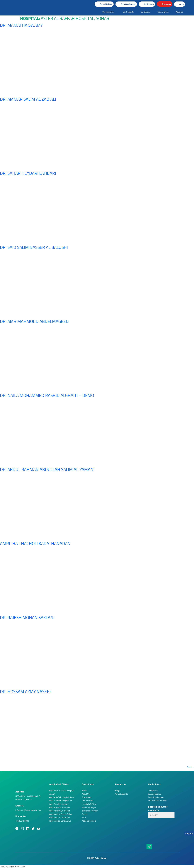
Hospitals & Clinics (89, 804)
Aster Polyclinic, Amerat (59, 804)
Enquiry (189, 833)
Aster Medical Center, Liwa (60, 821)
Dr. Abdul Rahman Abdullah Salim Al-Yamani (47, 469)
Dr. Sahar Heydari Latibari (28, 173)
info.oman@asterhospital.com (28, 810)
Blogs (117, 791)
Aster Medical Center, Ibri (59, 817)
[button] (126, 4)
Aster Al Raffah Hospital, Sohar (62, 797)
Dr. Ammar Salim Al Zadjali (28, 99)
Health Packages (89, 807)
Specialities (87, 797)
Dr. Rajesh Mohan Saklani (27, 617)
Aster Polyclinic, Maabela (59, 807)
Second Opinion (155, 794)
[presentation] (159, 832)
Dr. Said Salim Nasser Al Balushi (34, 247)
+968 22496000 (22, 821)
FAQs (84, 817)
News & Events (121, 794)
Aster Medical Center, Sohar (60, 814)
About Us (86, 794)
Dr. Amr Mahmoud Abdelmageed (34, 321)
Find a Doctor (87, 801)
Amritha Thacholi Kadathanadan (35, 543)
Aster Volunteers (89, 821)
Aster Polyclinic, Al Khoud (59, 811)
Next (190, 767)
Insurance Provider (90, 811)
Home (84, 791)
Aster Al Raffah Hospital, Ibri (60, 801)
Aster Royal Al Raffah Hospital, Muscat (61, 792)
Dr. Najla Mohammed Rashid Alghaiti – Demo (47, 395)
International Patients (157, 801)
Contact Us (153, 791)
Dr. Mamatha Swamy (21, 25)
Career (85, 814)
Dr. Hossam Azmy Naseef (26, 691)
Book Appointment (156, 797)
